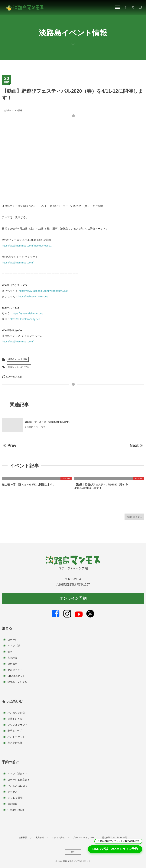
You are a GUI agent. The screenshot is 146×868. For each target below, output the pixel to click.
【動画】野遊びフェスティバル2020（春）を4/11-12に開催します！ (101, 486)
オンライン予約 (73, 599)
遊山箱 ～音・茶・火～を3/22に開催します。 (28, 485)
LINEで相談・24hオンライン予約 (115, 849)
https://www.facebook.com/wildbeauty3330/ (44, 291)
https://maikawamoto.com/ (33, 296)
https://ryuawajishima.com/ (28, 313)
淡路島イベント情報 (13, 111)
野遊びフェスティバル (19, 367)
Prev (9, 445)
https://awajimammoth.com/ (18, 263)
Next (137, 445)
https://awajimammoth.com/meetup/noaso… (27, 246)
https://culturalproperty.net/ (25, 319)
